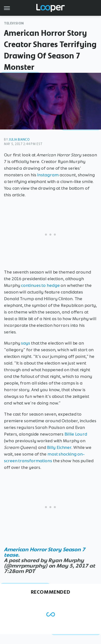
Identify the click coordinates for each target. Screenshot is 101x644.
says (26, 343)
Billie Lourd (76, 434)
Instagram (48, 175)
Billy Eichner (59, 447)
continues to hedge (40, 285)
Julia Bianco (19, 139)
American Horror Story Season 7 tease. (45, 552)
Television (14, 23)
